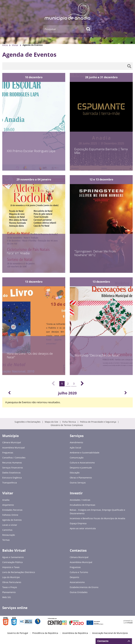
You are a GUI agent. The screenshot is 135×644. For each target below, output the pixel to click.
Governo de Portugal (18, 633)
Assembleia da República (75, 633)
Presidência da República (45, 633)
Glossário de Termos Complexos (67, 425)
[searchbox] (67, 66)
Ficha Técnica (69, 422)
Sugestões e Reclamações (28, 422)
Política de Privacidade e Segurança (98, 422)
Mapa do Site (51, 422)
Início (5, 45)
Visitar (15, 45)
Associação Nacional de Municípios (110, 633)
